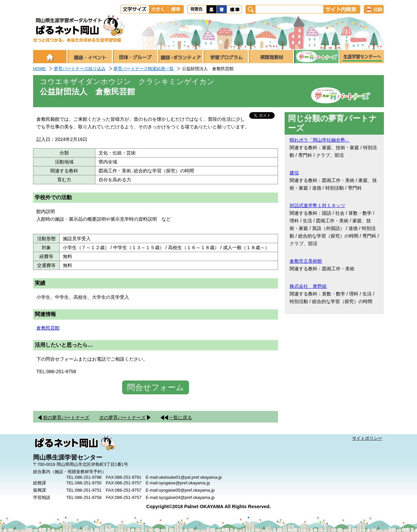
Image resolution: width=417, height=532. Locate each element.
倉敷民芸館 (48, 328)
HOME (39, 69)
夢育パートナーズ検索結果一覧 (144, 69)
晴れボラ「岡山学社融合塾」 (320, 140)
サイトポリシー (367, 438)
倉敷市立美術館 (306, 261)
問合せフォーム (156, 387)
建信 (294, 173)
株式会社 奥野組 (308, 286)
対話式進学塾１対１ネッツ (317, 205)
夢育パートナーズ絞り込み (80, 69)
